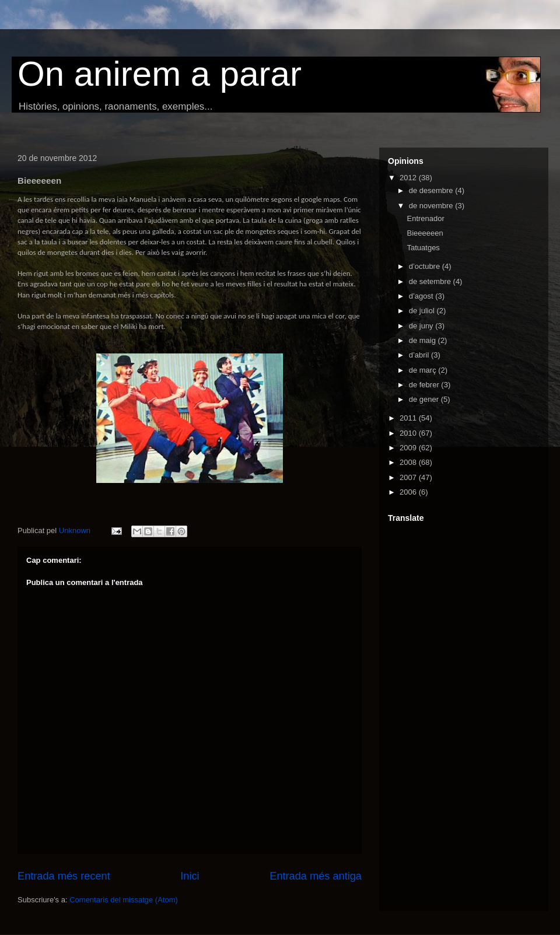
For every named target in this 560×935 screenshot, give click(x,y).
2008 (409, 462)
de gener (425, 399)
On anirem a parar (160, 74)
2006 (409, 492)
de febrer (425, 385)
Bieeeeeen (425, 233)
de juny (422, 326)
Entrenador (425, 218)
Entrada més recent (64, 876)
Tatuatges (423, 248)
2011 (409, 418)
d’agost (422, 296)
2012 (409, 178)
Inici (190, 876)
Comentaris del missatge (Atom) (124, 900)
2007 (409, 477)
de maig (423, 340)
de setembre (431, 281)
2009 (409, 448)
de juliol (423, 311)
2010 (409, 433)
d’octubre (426, 266)
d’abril (420, 355)
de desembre (432, 190)
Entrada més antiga (316, 876)
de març (424, 370)
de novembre (432, 206)
